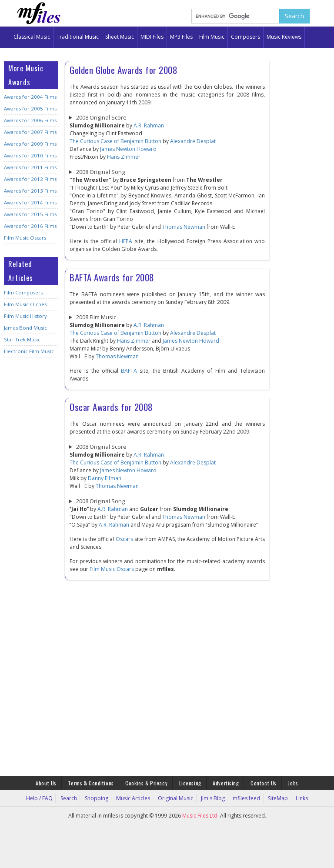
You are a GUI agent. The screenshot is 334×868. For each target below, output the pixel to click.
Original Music (176, 798)
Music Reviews (284, 37)
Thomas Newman (184, 227)
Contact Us (261, 783)
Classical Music (32, 37)
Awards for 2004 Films (29, 97)
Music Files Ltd (200, 815)
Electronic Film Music (29, 351)
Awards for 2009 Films (29, 144)
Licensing (190, 783)
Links (296, 798)
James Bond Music (25, 328)
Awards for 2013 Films (29, 191)
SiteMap (274, 798)
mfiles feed (244, 798)
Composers (245, 37)
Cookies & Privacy (147, 783)
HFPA (126, 241)
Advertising (225, 783)
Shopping (100, 798)
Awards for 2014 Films (29, 202)
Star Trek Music (22, 339)
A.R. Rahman (149, 125)
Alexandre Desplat (193, 141)
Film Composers (23, 292)
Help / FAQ (45, 798)
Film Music (212, 37)
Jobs (289, 783)
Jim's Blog (212, 798)
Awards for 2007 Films (29, 132)
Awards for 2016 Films (29, 226)
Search (73, 798)
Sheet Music (120, 37)
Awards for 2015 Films (29, 214)
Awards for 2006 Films (29, 120)
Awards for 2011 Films (29, 167)
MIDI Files (152, 37)
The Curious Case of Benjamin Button (115, 141)
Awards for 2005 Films (29, 108)
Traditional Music (78, 37)
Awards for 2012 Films (29, 179)
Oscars (124, 539)
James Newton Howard (128, 149)
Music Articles (135, 798)
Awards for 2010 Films (29, 155)
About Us (50, 783)
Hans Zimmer (124, 157)
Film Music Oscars (25, 238)
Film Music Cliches (25, 304)
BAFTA (129, 371)
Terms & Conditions (93, 783)
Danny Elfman (105, 478)
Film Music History (25, 316)
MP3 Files (181, 37)
